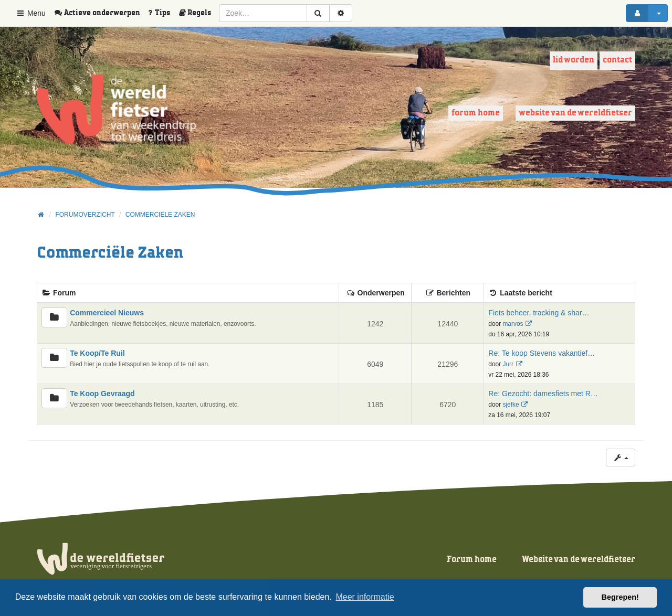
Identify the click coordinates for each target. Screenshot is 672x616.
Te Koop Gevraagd (102, 394)
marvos (513, 324)
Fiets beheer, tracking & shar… (539, 313)
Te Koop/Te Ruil (97, 353)
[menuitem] (101, 13)
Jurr (508, 364)
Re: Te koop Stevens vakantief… (542, 353)
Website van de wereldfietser (575, 113)
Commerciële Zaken (110, 253)
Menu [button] (31, 13)
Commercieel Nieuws (107, 313)
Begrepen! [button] (620, 597)
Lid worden (574, 60)
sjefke (511, 405)
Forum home (476, 113)
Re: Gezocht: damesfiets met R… (543, 394)
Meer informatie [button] (365, 597)
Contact (617, 60)
